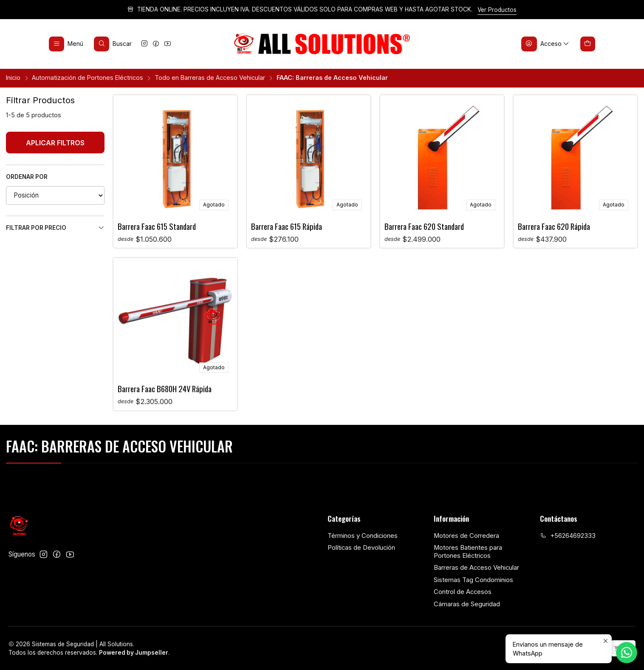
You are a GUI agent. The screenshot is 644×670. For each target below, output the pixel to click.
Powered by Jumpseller (134, 653)
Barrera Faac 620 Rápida (554, 226)
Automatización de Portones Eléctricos (88, 78)
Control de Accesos (463, 592)
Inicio (13, 78)
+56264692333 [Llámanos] (568, 536)
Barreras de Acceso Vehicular (476, 568)
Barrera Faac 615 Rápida (287, 226)
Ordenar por (27, 177)
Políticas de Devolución (361, 548)
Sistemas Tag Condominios (473, 580)
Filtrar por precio (55, 228)
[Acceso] (546, 44)
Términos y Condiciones (363, 536)
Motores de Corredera (466, 536)
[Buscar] (113, 44)
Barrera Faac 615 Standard (157, 226)
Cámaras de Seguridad (467, 604)
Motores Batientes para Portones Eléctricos (468, 552)
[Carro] (588, 44)
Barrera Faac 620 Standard (424, 226)
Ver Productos (497, 10)
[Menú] (66, 44)
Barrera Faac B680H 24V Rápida (165, 430)
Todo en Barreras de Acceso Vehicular (210, 78)
